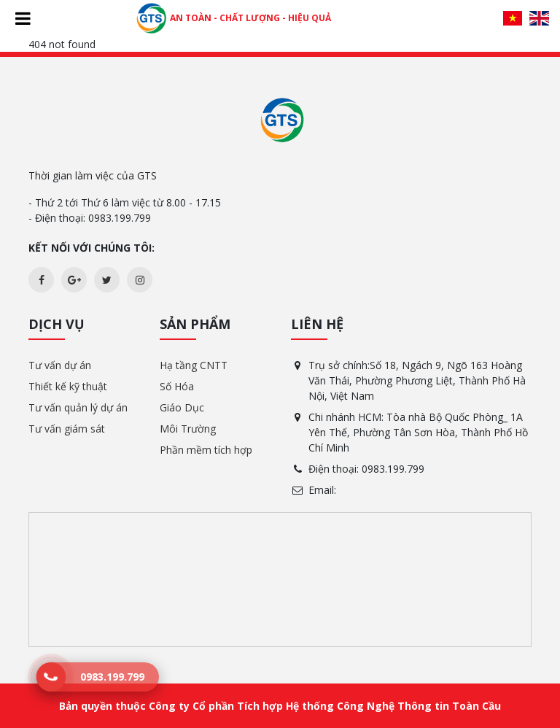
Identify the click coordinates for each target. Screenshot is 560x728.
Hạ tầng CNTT (194, 365)
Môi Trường (188, 429)
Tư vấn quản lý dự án (78, 407)
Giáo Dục (182, 407)
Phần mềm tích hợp (206, 450)
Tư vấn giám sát (67, 429)
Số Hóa (177, 386)
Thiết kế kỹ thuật (68, 386)
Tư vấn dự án (60, 365)
